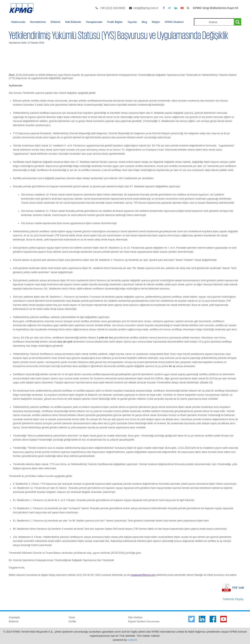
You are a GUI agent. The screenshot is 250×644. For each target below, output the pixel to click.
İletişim (156, 22)
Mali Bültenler (73, 22)
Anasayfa (14, 617)
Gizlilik (72, 621)
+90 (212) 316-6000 (112, 8)
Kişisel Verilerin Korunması (144, 621)
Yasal (72, 617)
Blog (144, 22)
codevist (132, 640)
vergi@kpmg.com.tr (146, 8)
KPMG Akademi (174, 22)
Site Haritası (135, 617)
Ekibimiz (55, 22)
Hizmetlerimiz (38, 22)
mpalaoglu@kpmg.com (143, 575)
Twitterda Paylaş (233, 599)
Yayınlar (132, 22)
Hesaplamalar (94, 22)
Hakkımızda (18, 22)
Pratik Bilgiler (115, 22)
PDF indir (238, 587)
